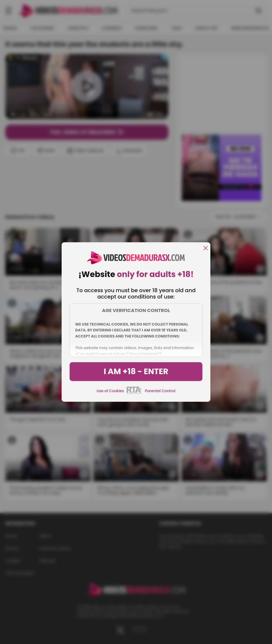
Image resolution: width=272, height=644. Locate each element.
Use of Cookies (110, 391)
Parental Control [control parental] (160, 391)
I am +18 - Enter (136, 371)
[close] (206, 248)
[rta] (134, 393)
